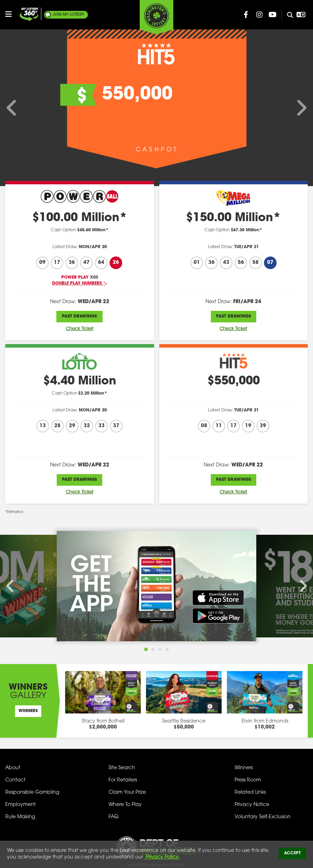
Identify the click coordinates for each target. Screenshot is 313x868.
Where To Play (125, 805)
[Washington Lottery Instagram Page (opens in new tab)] (259, 15)
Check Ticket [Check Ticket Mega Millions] (233, 329)
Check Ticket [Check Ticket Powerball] (80, 329)
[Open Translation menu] (301, 15)
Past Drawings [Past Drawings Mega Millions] (234, 316)
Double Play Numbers (79, 283)
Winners (28, 711)
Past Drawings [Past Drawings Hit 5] (234, 480)
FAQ (113, 817)
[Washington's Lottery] (156, 17)
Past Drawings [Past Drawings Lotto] (79, 480)
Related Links (250, 792)
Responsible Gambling (32, 792)
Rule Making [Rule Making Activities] (20, 817)
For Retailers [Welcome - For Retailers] (123, 780)
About (13, 768)
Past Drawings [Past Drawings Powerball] (79, 316)
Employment (20, 805)
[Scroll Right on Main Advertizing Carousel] (295, 108)
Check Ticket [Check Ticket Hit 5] (233, 492)
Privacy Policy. (162, 857)
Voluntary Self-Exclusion (263, 817)
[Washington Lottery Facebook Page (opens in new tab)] (246, 15)
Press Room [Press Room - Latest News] (248, 780)
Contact (15, 780)
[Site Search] (287, 15)
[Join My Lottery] (29, 15)
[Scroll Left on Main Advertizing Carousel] (18, 108)
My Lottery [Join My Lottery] (69, 15)
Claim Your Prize (127, 792)
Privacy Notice (252, 805)
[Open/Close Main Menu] (12, 14)
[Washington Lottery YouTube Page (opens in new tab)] (273, 15)
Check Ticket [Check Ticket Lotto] (80, 492)
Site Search (122, 768)
